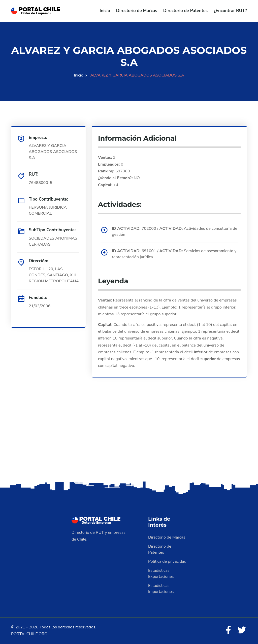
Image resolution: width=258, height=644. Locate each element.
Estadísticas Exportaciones (161, 574)
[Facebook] (228, 630)
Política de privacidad (167, 561)
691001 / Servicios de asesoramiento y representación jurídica (174, 254)
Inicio (105, 11)
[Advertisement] (129, 440)
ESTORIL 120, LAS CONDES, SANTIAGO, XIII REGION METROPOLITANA (54, 275)
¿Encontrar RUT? (230, 11)
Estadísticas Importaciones (161, 589)
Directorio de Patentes (185, 11)
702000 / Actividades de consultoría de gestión (175, 232)
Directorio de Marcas (137, 11)
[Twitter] (242, 630)
